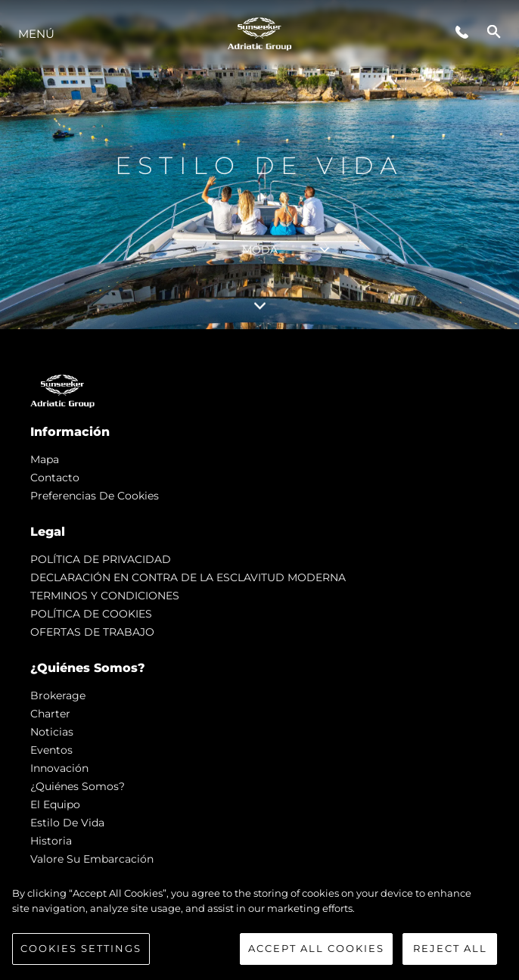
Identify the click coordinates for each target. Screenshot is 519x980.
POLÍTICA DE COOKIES (91, 614)
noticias (52, 732)
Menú (36, 34)
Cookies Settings (81, 948)
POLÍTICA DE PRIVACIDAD (101, 559)
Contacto (55, 478)
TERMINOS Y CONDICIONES (105, 596)
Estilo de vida (67, 823)
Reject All (450, 948)
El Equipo (55, 804)
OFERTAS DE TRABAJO (92, 632)
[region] (259, 926)
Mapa (45, 459)
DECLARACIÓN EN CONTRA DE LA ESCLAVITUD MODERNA (188, 577)
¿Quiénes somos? (78, 786)
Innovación (59, 768)
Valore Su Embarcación (92, 859)
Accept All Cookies (316, 948)
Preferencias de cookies (95, 496)
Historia (51, 841)
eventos (51, 750)
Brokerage (58, 695)
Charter (50, 714)
